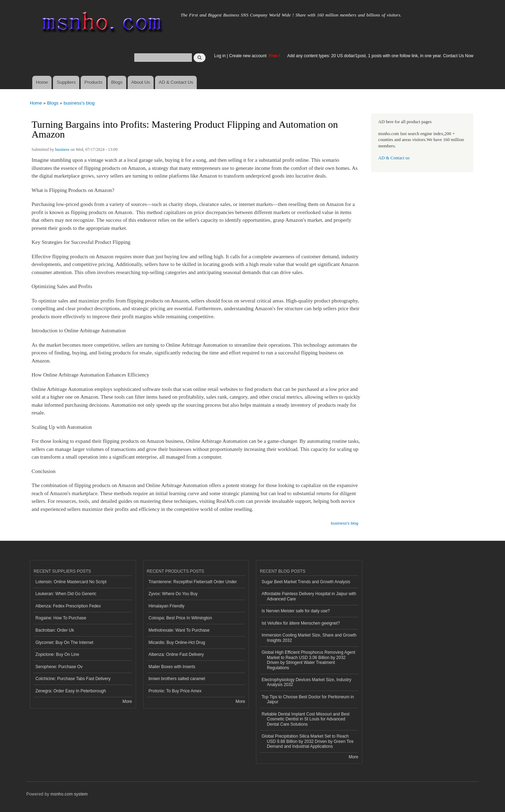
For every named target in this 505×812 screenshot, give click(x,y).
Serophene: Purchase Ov (59, 667)
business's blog (79, 103)
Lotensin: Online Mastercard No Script (71, 582)
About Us (140, 82)
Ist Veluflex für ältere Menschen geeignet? (301, 623)
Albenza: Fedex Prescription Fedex (68, 606)
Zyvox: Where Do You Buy (173, 594)
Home (42, 82)
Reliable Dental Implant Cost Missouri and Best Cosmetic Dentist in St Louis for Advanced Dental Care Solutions (305, 719)
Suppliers (66, 82)
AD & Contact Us (176, 82)
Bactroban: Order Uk (55, 630)
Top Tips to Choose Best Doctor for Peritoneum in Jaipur (308, 699)
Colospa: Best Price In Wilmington (180, 618)
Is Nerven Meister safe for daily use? (296, 611)
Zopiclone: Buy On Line (57, 654)
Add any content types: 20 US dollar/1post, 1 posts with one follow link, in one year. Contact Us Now (380, 56)
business (62, 149)
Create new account (248, 56)
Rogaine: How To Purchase (61, 618)
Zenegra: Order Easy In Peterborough (71, 691)
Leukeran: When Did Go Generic (66, 594)
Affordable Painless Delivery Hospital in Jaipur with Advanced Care (309, 596)
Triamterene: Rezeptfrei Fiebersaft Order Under (193, 582)
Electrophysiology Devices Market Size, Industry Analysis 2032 (307, 682)
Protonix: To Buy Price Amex (175, 691)
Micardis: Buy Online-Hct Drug (177, 643)
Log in (220, 56)
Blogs (117, 82)
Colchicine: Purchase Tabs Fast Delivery (73, 679)
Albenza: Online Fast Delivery (176, 654)
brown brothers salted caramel (177, 679)
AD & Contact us (394, 158)
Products (93, 82)
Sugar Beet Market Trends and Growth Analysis (306, 582)
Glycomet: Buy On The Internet (64, 643)
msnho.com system (69, 794)
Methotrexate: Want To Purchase (179, 630)
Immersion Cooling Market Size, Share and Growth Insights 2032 (309, 638)
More (127, 701)
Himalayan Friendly (167, 606)
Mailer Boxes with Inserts (172, 667)
